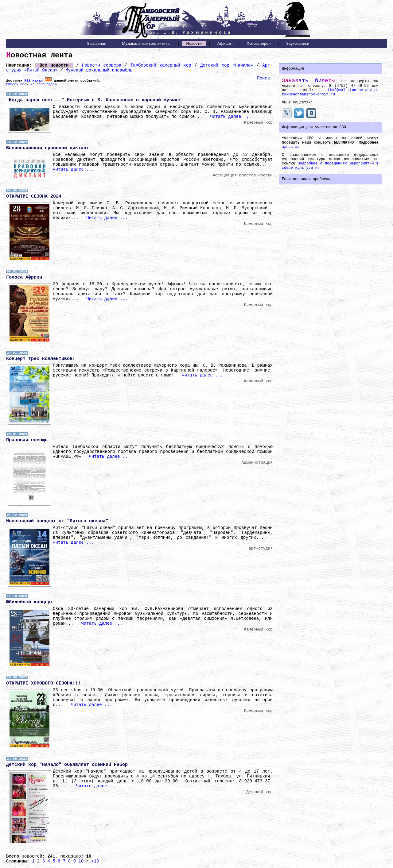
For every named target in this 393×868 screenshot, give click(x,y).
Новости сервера (102, 65)
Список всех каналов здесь (31, 84)
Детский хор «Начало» (227, 65)
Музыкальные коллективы (146, 43)
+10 (95, 861)
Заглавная (97, 43)
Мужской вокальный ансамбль (99, 70)
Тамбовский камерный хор (161, 65)
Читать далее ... (231, 117)
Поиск (263, 78)
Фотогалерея (259, 43)
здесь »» (291, 147)
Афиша (224, 43)
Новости (194, 43)
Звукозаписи (298, 43)
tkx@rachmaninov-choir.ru (308, 95)
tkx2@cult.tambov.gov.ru (353, 90)
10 (81, 861)
